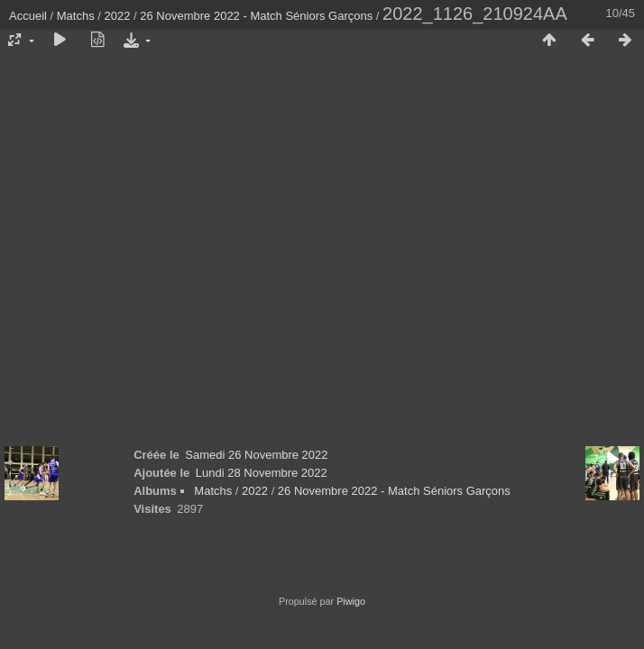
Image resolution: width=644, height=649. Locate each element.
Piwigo (351, 601)
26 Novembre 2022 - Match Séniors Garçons (256, 16)
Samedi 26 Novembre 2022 (256, 455)
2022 (118, 16)
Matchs (76, 16)
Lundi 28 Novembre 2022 (262, 473)
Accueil (28, 16)
